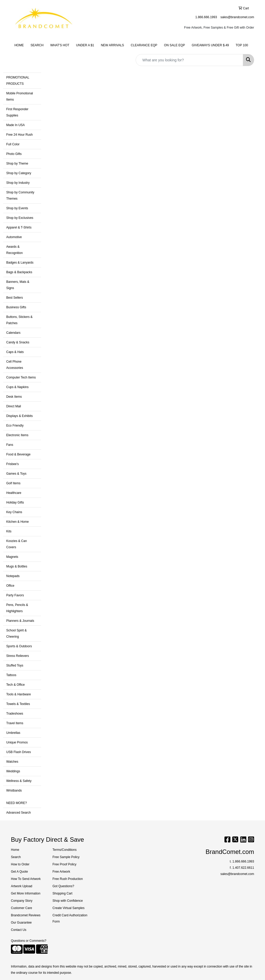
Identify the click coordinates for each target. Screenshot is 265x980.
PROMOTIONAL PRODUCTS (18, 81)
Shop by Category (19, 173)
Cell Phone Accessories (15, 365)
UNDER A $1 (85, 45)
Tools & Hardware (19, 694)
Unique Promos (17, 742)
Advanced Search (19, 813)
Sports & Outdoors (19, 646)
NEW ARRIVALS (112, 45)
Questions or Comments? (29, 941)
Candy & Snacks (18, 342)
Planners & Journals (20, 621)
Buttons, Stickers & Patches (19, 320)
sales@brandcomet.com (237, 17)
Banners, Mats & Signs (18, 285)
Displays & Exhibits (19, 416)
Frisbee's (12, 464)
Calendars (13, 333)
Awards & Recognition (14, 250)
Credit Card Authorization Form (70, 918)
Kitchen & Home (18, 522)
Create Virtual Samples (68, 908)
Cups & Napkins (17, 387)
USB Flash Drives (19, 752)
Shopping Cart (62, 893)
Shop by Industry (18, 183)
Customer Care (21, 908)
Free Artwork (61, 872)
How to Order (20, 864)
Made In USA (15, 125)
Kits (9, 531)
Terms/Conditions (65, 850)
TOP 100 (242, 45)
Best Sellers (15, 298)
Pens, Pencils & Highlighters (17, 608)
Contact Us (19, 930)
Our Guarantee (21, 923)
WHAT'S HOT (60, 45)
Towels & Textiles (18, 704)
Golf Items (13, 483)
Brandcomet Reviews (26, 915)
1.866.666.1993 (206, 17)
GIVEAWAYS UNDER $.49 (210, 45)
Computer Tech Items (21, 377)
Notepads (13, 576)
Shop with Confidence (68, 901)
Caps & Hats (15, 352)
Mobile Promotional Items (20, 96)
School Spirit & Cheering (16, 633)
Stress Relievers (18, 656)
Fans (10, 445)
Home (15, 850)
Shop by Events (17, 208)
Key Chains (14, 512)
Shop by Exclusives (20, 218)
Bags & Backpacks (19, 272)
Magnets (12, 557)
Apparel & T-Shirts (19, 227)
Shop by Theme (17, 164)
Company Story (22, 901)
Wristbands (14, 790)
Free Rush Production (68, 879)
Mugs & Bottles (17, 566)
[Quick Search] (189, 60)
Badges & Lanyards (20, 263)
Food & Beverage (18, 454)
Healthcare (14, 493)
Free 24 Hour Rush (19, 135)
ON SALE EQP (174, 45)
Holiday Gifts (15, 502)
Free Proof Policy (64, 864)
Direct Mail (14, 406)
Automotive (14, 237)
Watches (12, 762)
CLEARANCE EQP (144, 45)
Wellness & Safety (19, 781)
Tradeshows (15, 714)
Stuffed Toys (15, 665)
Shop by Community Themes (20, 195)
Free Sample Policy (66, 857)
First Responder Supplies (17, 112)
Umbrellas (13, 733)
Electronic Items (17, 435)
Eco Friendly (15, 426)
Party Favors (15, 595)
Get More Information (26, 893)
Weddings (13, 771)
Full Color (13, 144)
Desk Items (14, 397)
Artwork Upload (22, 886)
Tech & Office (15, 685)
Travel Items (15, 723)
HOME (19, 45)
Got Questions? (63, 886)
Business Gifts (16, 307)
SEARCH (37, 45)
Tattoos (11, 675)
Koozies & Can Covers (16, 544)
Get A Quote (19, 872)
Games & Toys (16, 474)
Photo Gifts (14, 154)
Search (16, 857)
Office (10, 586)
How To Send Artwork (26, 879)
